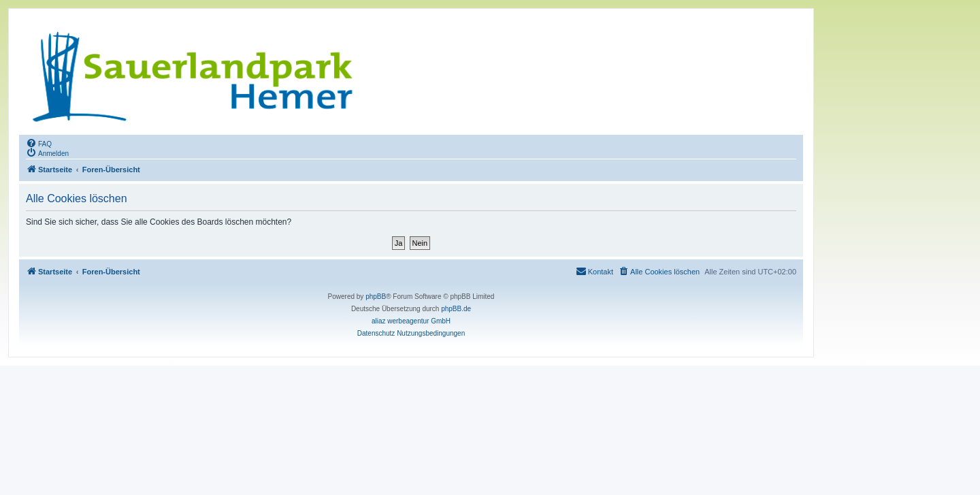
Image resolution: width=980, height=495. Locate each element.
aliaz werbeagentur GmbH (411, 321)
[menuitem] (39, 143)
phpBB (376, 297)
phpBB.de (456, 309)
